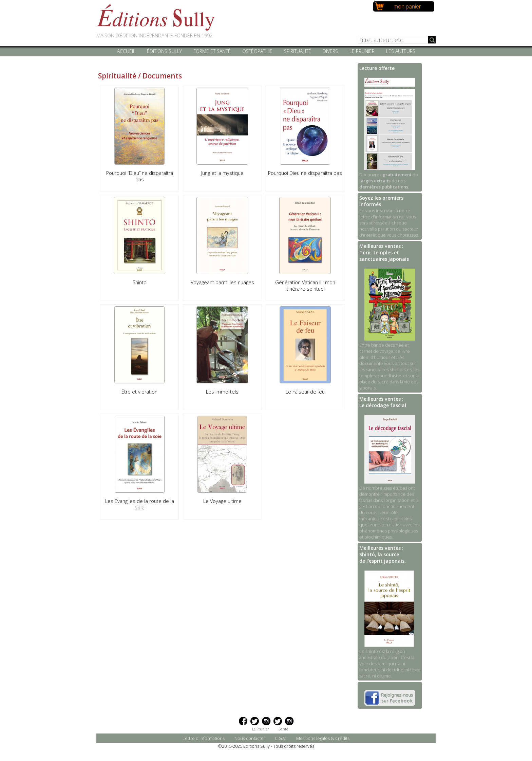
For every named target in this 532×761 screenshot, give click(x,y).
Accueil (126, 51)
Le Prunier (362, 51)
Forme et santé (212, 51)
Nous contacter (250, 738)
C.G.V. (281, 738)
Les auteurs (401, 51)
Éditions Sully (164, 51)
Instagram (266, 721)
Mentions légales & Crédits (323, 738)
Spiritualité (298, 51)
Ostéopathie (257, 51)
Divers (330, 51)
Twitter (255, 721)
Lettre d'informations (204, 738)
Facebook (243, 721)
